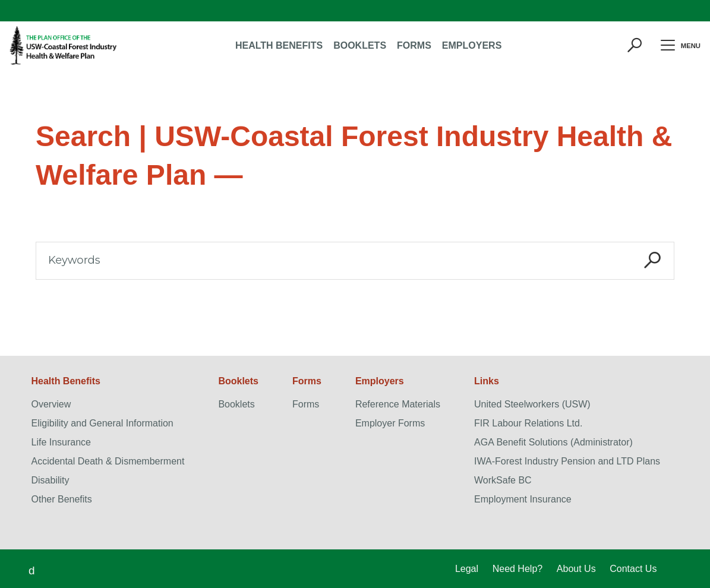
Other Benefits (62, 499)
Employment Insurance (523, 499)
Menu (676, 46)
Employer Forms (390, 423)
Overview (51, 404)
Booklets (236, 404)
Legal (467, 569)
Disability (51, 480)
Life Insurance (61, 442)
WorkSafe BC (503, 480)
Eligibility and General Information (102, 423)
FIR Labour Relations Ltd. (528, 423)
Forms (306, 404)
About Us (576, 569)
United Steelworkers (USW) (532, 404)
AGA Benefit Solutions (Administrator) (553, 442)
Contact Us (633, 569)
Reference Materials (398, 404)
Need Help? (518, 569)
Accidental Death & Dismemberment (108, 461)
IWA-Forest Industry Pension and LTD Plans (567, 461)
